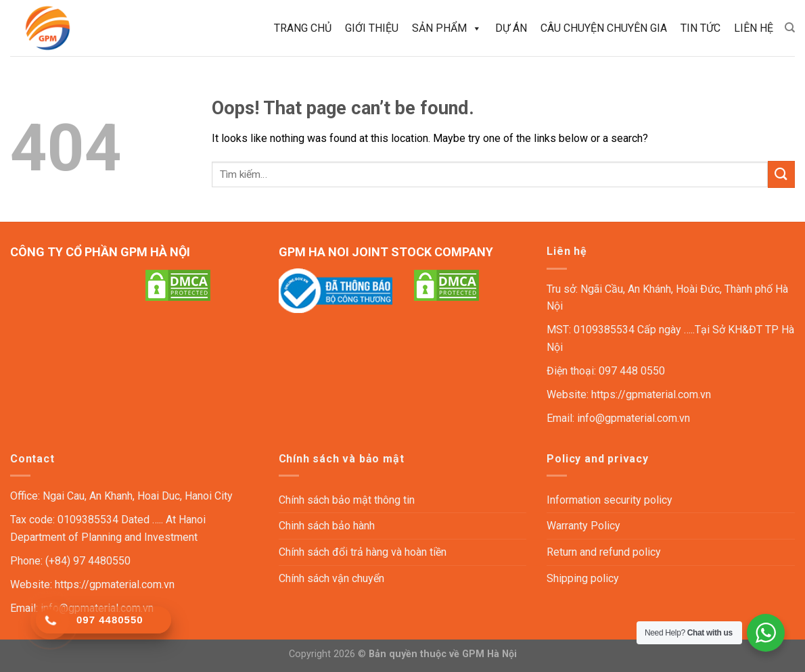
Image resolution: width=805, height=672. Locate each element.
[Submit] (781, 174)
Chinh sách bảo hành (327, 526)
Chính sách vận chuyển (331, 578)
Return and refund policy (604, 552)
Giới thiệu (372, 28)
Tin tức (700, 28)
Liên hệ (754, 28)
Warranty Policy (583, 526)
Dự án (511, 28)
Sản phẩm (447, 28)
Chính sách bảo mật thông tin (347, 500)
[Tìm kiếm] (790, 28)
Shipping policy (583, 578)
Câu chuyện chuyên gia (604, 28)
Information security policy (609, 500)
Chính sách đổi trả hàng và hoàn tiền (363, 552)
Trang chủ (303, 28)
